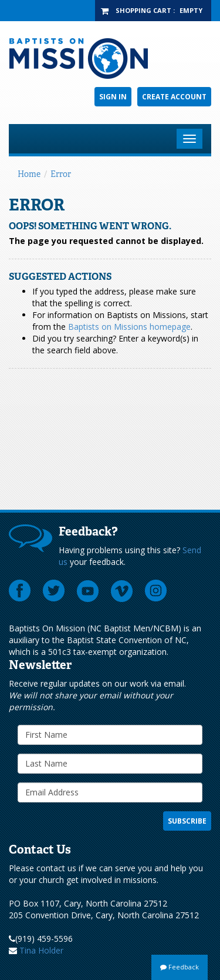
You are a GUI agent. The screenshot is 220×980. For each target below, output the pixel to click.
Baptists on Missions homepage (129, 327)
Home (29, 174)
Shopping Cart (143, 10)
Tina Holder (41, 950)
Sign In (113, 97)
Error (61, 174)
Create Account (174, 97)
